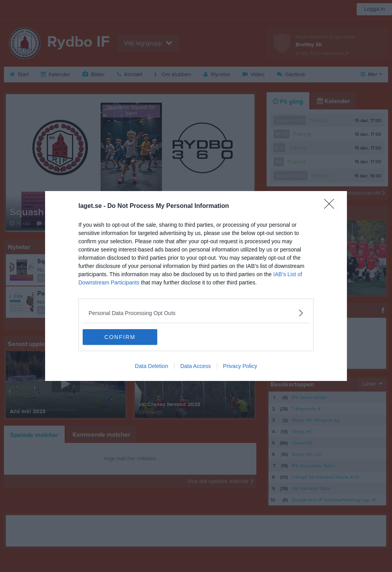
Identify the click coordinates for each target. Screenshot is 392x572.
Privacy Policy (240, 366)
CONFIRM (120, 337)
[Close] (332, 206)
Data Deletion (152, 366)
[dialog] (196, 286)
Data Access (196, 366)
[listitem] (196, 313)
